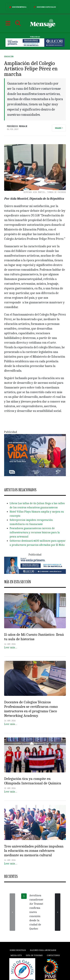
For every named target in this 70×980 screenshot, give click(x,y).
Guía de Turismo (34, 955)
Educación (9, 57)
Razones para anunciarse (43, 950)
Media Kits (16, 955)
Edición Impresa (17, 7)
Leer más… (11, 647)
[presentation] (12, 912)
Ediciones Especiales (44, 7)
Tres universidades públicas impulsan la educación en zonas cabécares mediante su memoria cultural (34, 851)
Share (58, 128)
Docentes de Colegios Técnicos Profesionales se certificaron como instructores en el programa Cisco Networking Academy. (31, 709)
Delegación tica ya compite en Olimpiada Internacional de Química (33, 781)
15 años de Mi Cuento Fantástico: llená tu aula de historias (34, 637)
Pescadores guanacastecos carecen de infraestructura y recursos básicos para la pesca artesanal (35, 532)
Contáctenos (53, 955)
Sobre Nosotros (18, 950)
